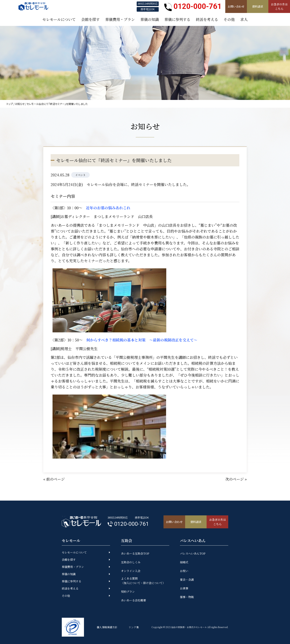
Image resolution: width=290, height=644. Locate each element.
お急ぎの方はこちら (279, 6)
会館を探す (69, 560)
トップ (10, 104)
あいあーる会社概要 (133, 600)
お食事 (184, 588)
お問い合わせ (236, 6)
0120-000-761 (193, 6)
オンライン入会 (131, 571)
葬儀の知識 (69, 574)
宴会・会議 (187, 580)
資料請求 (258, 6)
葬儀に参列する (71, 581)
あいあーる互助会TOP (135, 553)
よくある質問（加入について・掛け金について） (143, 581)
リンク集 (134, 627)
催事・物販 (187, 597)
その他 (66, 596)
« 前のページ (54, 479)
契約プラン (128, 592)
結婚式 (184, 562)
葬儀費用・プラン (73, 567)
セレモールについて (74, 552)
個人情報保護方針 (107, 627)
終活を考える (70, 588)
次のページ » (236, 479)
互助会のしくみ (131, 562)
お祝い (184, 571)
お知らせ (20, 104)
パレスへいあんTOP (193, 553)
